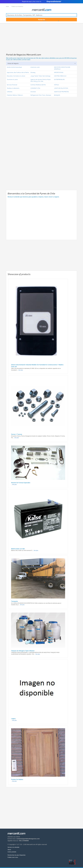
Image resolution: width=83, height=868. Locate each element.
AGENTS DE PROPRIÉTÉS (61, 92)
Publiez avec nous (13, 857)
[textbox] (41, 15)
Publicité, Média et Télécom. (15, 95)
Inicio (7, 6)
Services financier (12, 85)
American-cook (35, 67)
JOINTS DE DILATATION (61, 88)
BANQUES (57, 95)
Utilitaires (10, 92)
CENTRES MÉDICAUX (60, 76)
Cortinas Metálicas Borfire (38, 85)
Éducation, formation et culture (16, 76)
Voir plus (21, 370)
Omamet (33, 92)
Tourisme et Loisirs (12, 79)
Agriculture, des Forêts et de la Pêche (18, 72)
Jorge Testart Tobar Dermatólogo (40, 76)
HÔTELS (56, 85)
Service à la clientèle (13, 847)
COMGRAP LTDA (35, 88)
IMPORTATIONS (59, 72)
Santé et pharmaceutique (14, 67)
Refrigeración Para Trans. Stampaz (41, 95)
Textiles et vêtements (13, 88)
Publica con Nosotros (17, 6)
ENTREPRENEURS (59, 79)
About (9, 850)
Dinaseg (33, 72)
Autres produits (12, 852)
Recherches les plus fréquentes (17, 855)
